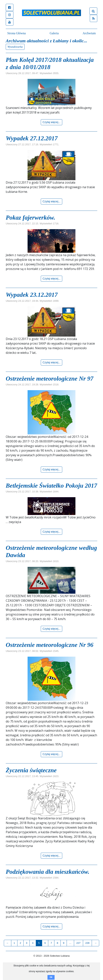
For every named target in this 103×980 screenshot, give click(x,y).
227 (78, 943)
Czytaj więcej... (51, 122)
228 (87, 943)
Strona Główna (16, 33)
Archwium (89, 33)
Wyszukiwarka (15, 47)
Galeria (54, 33)
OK (51, 977)
